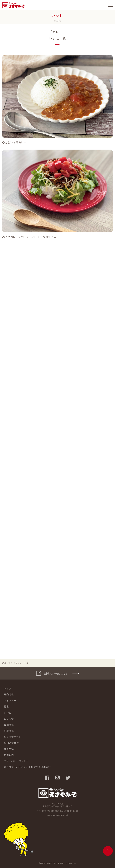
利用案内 (9, 755)
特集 (6, 706)
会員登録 (9, 749)
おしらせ (9, 719)
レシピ (21, 663)
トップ (8, 688)
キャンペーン (11, 700)
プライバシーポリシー (16, 761)
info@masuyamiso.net (58, 815)
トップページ (9, 663)
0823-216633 (48, 811)
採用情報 (9, 731)
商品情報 (9, 694)
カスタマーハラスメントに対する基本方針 (27, 767)
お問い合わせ (11, 743)
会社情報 (9, 725)
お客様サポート (13, 737)
